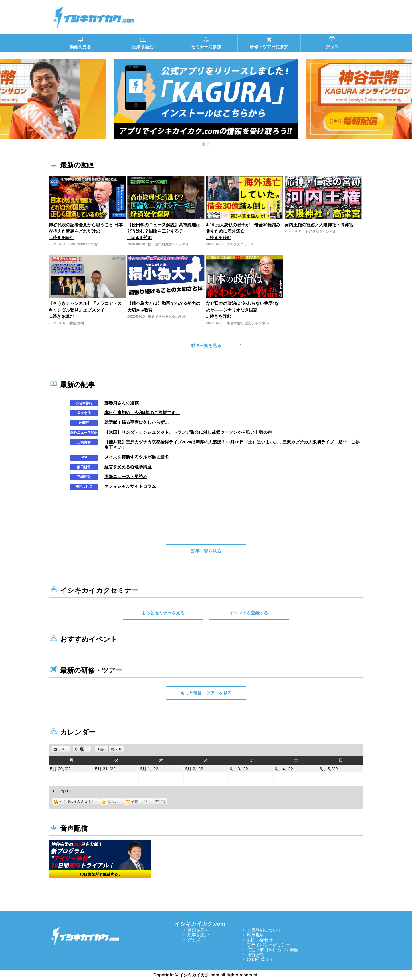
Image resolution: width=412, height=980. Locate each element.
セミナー (111, 801)
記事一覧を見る (206, 551)
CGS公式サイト (262, 959)
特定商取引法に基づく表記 (273, 950)
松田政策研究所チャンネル (169, 244)
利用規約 (255, 935)
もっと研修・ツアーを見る (206, 693)
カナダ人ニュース (240, 244)
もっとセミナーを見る (163, 613)
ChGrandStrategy (83, 244)
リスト (64, 749)
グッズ (194, 940)
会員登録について (264, 930)
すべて (161, 801)
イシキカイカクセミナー (75, 801)
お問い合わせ (260, 940)
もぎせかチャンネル (321, 231)
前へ (103, 749)
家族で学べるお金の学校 (167, 317)
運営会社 (255, 954)
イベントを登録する (249, 613)
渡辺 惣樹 (77, 323)
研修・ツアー (138, 801)
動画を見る (198, 930)
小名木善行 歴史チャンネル (248, 323)
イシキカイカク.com (200, 924)
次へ (114, 749)
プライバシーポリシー (268, 945)
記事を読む (198, 935)
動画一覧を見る (206, 345)
